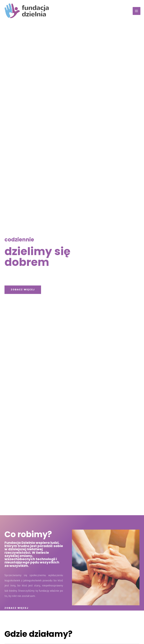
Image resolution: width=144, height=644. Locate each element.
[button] (23, 290)
